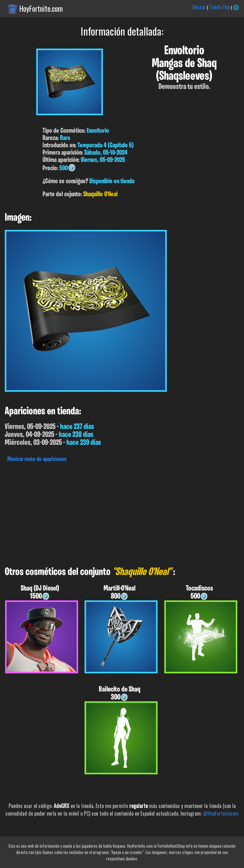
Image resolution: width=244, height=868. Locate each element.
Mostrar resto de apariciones (37, 459)
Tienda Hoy (219, 7)
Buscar (199, 7)
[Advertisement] (122, 513)
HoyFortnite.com (41, 9)
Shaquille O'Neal (100, 194)
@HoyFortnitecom (221, 813)
